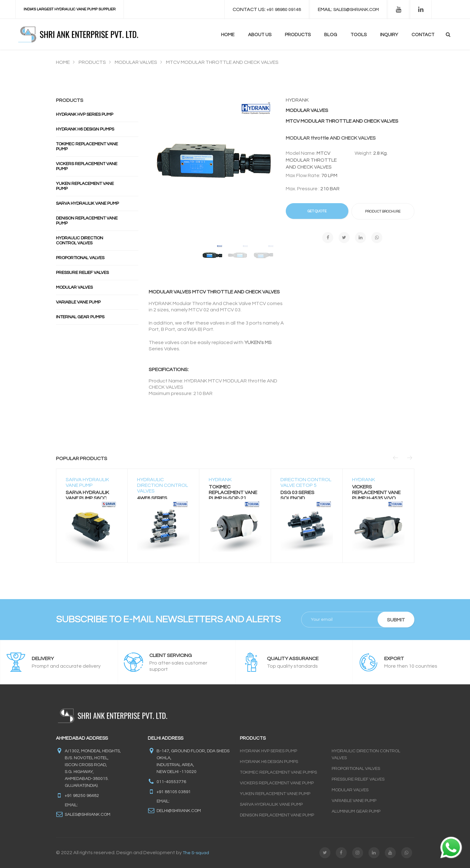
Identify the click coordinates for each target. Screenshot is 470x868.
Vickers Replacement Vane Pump (87, 166)
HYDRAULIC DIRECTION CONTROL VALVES (163, 485)
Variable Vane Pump (78, 302)
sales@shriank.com (88, 815)
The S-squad (196, 853)
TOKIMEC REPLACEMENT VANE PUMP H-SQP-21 (233, 492)
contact (423, 35)
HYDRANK (220, 480)
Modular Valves (74, 287)
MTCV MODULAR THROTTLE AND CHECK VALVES (222, 62)
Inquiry (389, 35)
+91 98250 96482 (82, 796)
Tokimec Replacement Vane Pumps (278, 772)
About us (260, 35)
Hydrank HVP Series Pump (268, 751)
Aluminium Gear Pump (356, 811)
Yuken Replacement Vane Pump (85, 186)
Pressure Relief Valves (82, 273)
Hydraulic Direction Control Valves (80, 241)
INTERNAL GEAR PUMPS (80, 317)
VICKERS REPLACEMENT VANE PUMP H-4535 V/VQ (376, 492)
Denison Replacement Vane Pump (87, 221)
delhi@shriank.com (179, 811)
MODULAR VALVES (136, 62)
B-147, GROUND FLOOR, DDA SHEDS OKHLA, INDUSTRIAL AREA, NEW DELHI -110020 (193, 761)
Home (228, 35)
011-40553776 (171, 782)
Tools (359, 35)
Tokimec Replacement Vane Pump (87, 147)
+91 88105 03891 (174, 792)
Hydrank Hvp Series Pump (85, 114)
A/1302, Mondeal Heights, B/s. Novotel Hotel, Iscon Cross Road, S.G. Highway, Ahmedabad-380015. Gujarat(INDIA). (93, 768)
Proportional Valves (80, 258)
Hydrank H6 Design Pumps (85, 129)
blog (331, 35)
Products (298, 35)
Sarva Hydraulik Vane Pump (87, 203)
